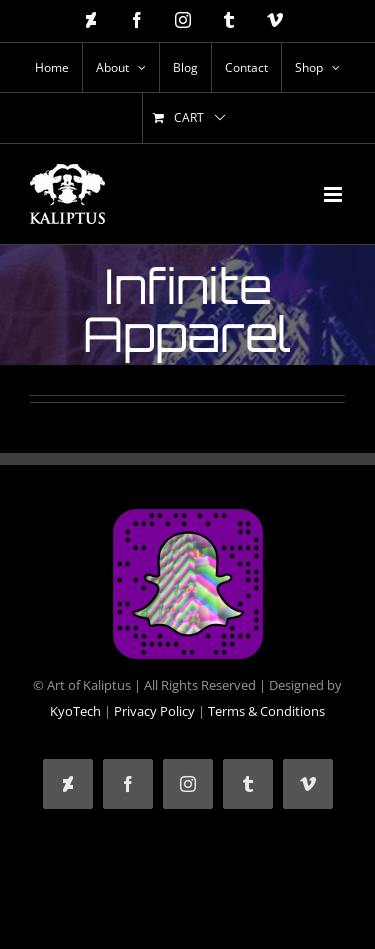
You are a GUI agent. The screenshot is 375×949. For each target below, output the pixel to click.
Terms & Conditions (266, 711)
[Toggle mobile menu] (334, 194)
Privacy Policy (154, 711)
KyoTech (75, 711)
